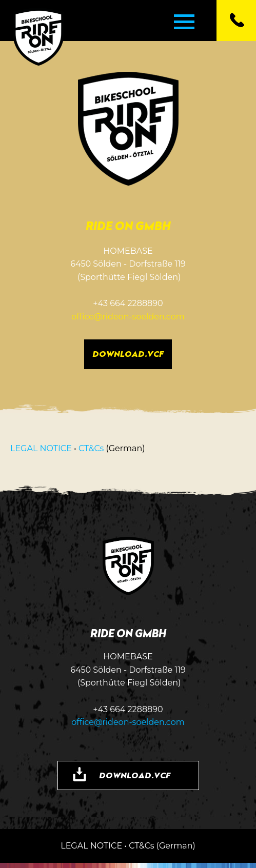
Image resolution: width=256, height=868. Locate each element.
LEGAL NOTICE (41, 448)
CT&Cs (91, 448)
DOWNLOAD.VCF (128, 354)
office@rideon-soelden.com (128, 317)
